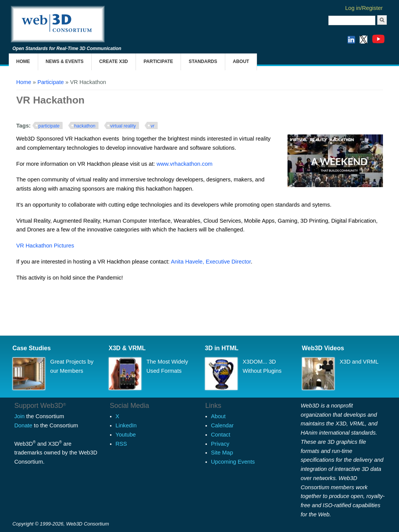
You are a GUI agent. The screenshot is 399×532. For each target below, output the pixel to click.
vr (153, 126)
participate (49, 126)
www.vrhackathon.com (185, 164)
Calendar (222, 425)
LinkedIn (126, 425)
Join (20, 416)
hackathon (85, 126)
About (241, 61)
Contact (221, 435)
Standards (203, 61)
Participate (158, 61)
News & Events (65, 61)
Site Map (222, 453)
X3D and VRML (359, 362)
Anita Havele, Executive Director (211, 262)
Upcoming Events (233, 462)
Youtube (126, 435)
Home (23, 61)
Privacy (220, 444)
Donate (23, 425)
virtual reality (123, 126)
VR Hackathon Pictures (45, 246)
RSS (121, 444)
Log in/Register (364, 8)
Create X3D (114, 61)
